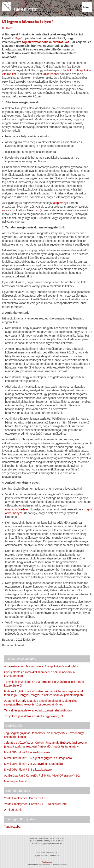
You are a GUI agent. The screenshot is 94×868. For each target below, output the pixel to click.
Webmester (47, 862)
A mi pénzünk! (13, 810)
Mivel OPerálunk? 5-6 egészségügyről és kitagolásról (38, 758)
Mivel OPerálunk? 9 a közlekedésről (27, 752)
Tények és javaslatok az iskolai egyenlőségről (33, 716)
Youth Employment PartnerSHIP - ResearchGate (35, 804)
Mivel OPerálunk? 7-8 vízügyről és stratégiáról (34, 764)
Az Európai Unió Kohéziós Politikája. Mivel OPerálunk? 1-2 (42, 776)
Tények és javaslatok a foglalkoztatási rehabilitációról (38, 710)
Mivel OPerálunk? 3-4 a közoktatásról (28, 770)
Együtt (20, 38)
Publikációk (14, 726)
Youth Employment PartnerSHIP (25, 798)
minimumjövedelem (18, 509)
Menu (87, 7)
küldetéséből (51, 74)
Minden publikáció (16, 781)
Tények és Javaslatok (21, 659)
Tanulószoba (12, 827)
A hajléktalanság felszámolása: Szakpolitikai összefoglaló (41, 666)
